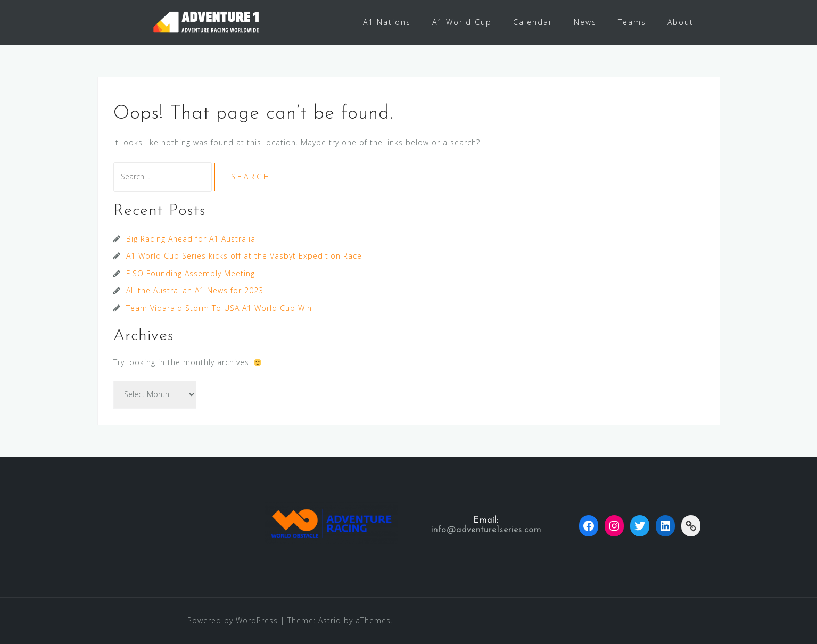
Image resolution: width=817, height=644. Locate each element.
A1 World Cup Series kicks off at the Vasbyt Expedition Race (244, 256)
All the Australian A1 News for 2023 (195, 290)
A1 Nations (387, 22)
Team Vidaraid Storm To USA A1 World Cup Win (219, 308)
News (585, 22)
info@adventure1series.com (486, 530)
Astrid (330, 620)
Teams (632, 22)
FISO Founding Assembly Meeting (191, 273)
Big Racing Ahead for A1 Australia (191, 239)
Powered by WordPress (233, 620)
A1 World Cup (462, 22)
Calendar (533, 22)
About (680, 22)
